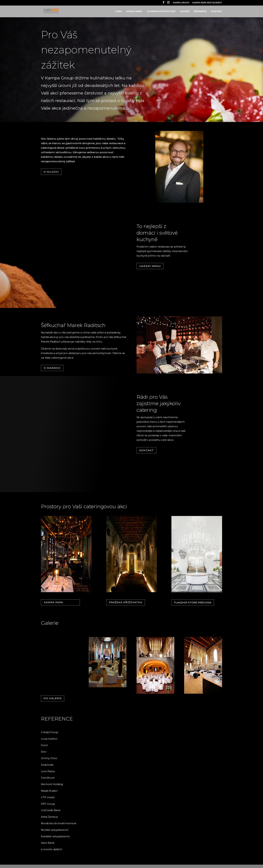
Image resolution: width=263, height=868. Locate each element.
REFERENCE (200, 11)
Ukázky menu (150, 266)
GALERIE (185, 11)
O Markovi (52, 368)
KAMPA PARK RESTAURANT (207, 3)
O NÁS (118, 11)
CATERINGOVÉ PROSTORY (161, 11)
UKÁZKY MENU (134, 11)
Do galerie (53, 698)
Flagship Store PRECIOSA (193, 602)
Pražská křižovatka (126, 602)
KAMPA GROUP (181, 3)
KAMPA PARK (54, 602)
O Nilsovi (51, 172)
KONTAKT (217, 11)
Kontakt (146, 450)
